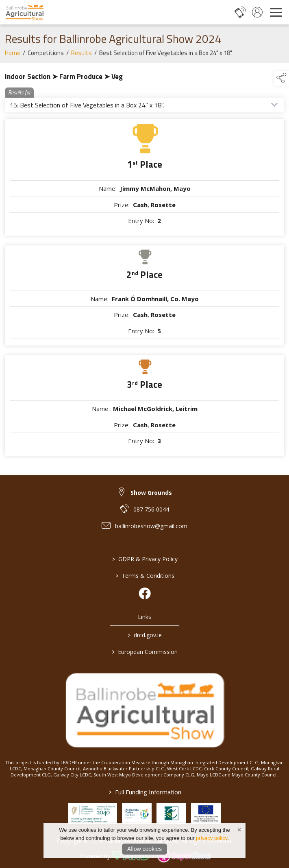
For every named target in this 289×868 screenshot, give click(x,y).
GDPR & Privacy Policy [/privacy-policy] (144, 559)
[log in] (257, 12)
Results (81, 56)
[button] (281, 79)
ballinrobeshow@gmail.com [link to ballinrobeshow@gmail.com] (151, 526)
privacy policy (212, 838)
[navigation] (276, 12)
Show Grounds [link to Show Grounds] (151, 493)
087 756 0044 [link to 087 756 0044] (151, 509)
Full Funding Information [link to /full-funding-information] (144, 792)
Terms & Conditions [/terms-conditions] (144, 576)
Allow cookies (144, 849)
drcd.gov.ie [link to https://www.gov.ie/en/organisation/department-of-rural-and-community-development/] (145, 635)
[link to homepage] (24, 12)
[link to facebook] (145, 593)
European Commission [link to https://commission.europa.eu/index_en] (145, 652)
